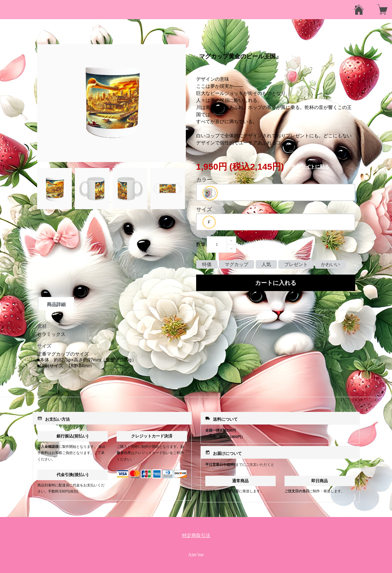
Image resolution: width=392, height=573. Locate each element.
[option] (210, 193)
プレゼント (296, 264)
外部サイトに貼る (310, 167)
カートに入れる (276, 283)
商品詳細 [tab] (56, 304)
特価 (207, 264)
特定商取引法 (196, 535)
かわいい (330, 264)
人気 (266, 264)
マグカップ (236, 264)
